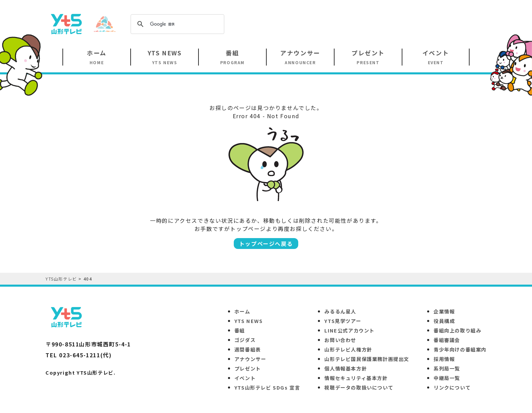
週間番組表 (248, 349)
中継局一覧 (447, 378)
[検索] (176, 24)
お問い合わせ (340, 340)
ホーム (242, 311)
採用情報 (444, 359)
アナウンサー (250, 359)
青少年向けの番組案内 (460, 349)
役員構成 (444, 321)
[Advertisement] (363, 23)
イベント (245, 378)
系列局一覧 (447, 368)
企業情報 (444, 311)
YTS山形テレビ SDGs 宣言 (267, 387)
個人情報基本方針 (346, 368)
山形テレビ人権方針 (348, 349)
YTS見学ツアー (343, 321)
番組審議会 (447, 340)
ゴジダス (245, 340)
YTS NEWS (249, 321)
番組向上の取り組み (457, 330)
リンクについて (452, 387)
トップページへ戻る (266, 244)
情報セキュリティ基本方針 (356, 378)
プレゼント (248, 368)
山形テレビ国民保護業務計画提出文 (367, 359)
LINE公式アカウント (349, 330)
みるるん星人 (340, 311)
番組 (240, 330)
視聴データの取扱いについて (359, 387)
